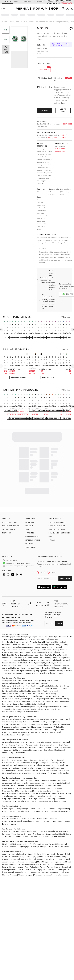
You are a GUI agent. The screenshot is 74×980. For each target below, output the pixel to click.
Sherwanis (57, 737)
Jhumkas (52, 786)
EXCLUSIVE (29, 526)
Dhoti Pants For (37, 807)
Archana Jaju (9, 666)
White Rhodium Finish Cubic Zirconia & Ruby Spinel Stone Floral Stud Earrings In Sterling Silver (52, 329)
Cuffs (22, 776)
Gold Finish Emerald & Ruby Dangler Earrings (61, 402)
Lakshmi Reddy (47, 827)
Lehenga (25, 804)
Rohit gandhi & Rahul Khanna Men (16, 681)
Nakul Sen (46, 642)
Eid (31, 839)
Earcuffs (25, 778)
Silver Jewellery (8, 786)
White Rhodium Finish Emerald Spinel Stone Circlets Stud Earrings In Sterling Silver (24, 329)
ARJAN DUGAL (8, 694)
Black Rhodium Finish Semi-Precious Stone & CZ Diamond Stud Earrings (10, 362)
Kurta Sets (24, 737)
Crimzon (27, 730)
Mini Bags (43, 794)
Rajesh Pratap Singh (10, 648)
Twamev (6, 684)
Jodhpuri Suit (57, 761)
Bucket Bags (32, 794)
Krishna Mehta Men (20, 686)
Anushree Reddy (65, 632)
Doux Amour (48, 722)
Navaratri (53, 839)
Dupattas (7, 745)
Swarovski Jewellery (52, 781)
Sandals (61, 789)
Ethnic (28, 766)
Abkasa (49, 691)
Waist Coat (7, 758)
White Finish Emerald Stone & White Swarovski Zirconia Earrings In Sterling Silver (38, 362)
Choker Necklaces (22, 789)
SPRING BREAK (66, 702)
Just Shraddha (43, 720)
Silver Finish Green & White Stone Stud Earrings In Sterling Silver (52, 402)
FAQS (51, 536)
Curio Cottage (8, 715)
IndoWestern (45, 766)
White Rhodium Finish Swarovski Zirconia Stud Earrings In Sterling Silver (58, 362)
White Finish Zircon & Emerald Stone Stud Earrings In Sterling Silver (50, 402)
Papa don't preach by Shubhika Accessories (20, 728)
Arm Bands (57, 778)
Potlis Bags (13, 791)
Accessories (48, 763)
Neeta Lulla (18, 655)
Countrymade (39, 676)
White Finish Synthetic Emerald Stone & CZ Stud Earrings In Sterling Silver (47, 402)
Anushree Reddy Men (11, 691)
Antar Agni (53, 632)
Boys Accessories (9, 819)
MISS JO (42, 28)
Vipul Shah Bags (51, 725)
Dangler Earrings (40, 786)
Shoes (54, 789)
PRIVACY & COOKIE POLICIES (59, 533)
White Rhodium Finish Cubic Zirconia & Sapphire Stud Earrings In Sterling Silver (61, 329)
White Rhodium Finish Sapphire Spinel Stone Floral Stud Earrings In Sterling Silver (64, 329)
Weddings (42, 842)
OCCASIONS (30, 544)
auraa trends (21, 397)
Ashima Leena (57, 653)
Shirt (38, 817)
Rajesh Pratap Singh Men (29, 678)
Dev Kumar (7, 686)
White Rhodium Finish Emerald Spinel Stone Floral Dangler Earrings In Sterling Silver (19, 329)
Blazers (5, 761)
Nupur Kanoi (56, 642)
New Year (65, 842)
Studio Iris (68, 666)
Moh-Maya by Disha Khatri (34, 715)
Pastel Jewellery (23, 784)
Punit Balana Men (50, 686)
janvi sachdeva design (21, 357)
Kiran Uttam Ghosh (10, 642)
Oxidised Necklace (39, 789)
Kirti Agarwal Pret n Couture (41, 832)
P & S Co (16, 827)
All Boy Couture (22, 832)
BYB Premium (59, 832)
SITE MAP (52, 540)
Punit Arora (7, 699)
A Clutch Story (60, 722)
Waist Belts (48, 791)
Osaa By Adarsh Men (11, 637)
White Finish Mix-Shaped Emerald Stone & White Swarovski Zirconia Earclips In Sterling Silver (7, 362)
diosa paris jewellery (7, 357)
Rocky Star (54, 635)
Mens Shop (7, 768)
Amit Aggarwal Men (10, 689)
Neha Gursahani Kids (54, 829)
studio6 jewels (19, 397)
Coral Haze (38, 725)
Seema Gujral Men (39, 702)
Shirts (26, 755)
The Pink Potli (8, 717)
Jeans (36, 761)
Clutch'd (18, 717)
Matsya (31, 663)
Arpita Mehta (8, 663)
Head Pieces (35, 778)
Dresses (66, 737)
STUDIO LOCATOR (9, 529)
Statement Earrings (24, 786)
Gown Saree (49, 745)
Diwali (5, 839)
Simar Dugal (47, 663)
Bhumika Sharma (62, 655)
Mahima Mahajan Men (25, 697)
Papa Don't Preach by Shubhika (15, 645)
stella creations (35, 357)
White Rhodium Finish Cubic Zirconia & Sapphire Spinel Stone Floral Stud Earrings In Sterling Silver (58, 329)
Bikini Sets (33, 743)
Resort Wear (23, 743)
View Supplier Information (61, 150)
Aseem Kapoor (57, 668)
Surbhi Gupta (66, 663)
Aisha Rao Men (59, 691)
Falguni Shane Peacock (38, 635)
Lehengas (6, 737)
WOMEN (7, 2)
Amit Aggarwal (30, 655)
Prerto (19, 730)
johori (67, 357)
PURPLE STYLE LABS (9, 522)
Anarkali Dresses (15, 807)
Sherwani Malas (9, 766)
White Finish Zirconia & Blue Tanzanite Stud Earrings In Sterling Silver (69, 362)
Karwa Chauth (54, 842)
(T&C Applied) (52, 138)
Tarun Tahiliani (60, 650)
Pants (53, 755)
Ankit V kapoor (52, 676)
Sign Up (59, 618)
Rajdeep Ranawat (60, 645)
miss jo (4, 325)
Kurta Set (65, 804)
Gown (5, 740)
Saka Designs (9, 832)
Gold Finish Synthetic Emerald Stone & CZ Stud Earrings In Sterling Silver (35, 362)
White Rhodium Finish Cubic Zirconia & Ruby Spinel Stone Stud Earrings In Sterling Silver (69, 329)
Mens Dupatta (28, 763)
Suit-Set (13, 761)
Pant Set (32, 768)
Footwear (52, 768)
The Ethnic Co (29, 684)
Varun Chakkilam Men (11, 707)
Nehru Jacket (17, 755)
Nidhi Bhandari (8, 725)
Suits (48, 755)
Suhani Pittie (55, 728)
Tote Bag (52, 794)
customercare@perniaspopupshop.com (16, 565)
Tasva (5, 676)
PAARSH (50, 697)
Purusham (40, 684)
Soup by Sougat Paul (35, 661)
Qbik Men (41, 689)
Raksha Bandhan (41, 839)
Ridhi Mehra (60, 637)
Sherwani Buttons (24, 761)
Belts (68, 789)
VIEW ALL (66, 317)
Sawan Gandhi (20, 663)
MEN (16, 2)
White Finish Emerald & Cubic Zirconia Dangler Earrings (4, 362)
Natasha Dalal (19, 632)
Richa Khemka (28, 666)
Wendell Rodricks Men (13, 704)
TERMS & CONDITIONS (57, 529)
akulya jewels (4, 357)
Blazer (32, 817)
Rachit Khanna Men (28, 691)
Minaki (66, 720)
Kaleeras (17, 778)
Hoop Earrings (8, 789)
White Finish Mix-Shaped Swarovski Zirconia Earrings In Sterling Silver (38, 402)
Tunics (36, 740)
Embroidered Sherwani (12, 817)
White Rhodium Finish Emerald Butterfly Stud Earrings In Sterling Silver (30, 329)
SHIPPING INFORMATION (57, 522)
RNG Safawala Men (36, 699)
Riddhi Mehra (25, 648)
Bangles (44, 776)
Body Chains (46, 778)
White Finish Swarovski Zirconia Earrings (47, 362)
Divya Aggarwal (35, 658)
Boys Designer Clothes (11, 814)
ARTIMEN (41, 691)
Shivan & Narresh (19, 640)
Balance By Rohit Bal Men (33, 704)
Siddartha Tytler (46, 650)
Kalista (64, 640)
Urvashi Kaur (45, 668)
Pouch (39, 791)
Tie (59, 768)
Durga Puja (22, 842)
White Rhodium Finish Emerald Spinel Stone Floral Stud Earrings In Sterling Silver (10, 329)
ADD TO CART (63, 110)
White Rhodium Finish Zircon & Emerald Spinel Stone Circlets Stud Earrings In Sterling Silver (13, 329)
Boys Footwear (64, 817)
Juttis (4, 791)
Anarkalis (15, 737)
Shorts (54, 758)
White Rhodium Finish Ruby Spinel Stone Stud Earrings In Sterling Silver (41, 329)
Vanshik (44, 678)
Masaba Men (41, 697)
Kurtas (41, 755)
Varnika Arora (52, 715)
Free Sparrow (39, 829)
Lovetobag (37, 722)
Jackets (48, 743)
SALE (27, 529)
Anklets (66, 778)
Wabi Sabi (48, 681)
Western (35, 766)
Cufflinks (20, 766)
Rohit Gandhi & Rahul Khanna (14, 650)
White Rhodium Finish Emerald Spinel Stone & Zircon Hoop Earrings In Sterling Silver (21, 329)
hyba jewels (30, 357)
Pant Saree (60, 745)
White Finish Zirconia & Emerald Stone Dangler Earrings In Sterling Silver (30, 362)
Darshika (62, 684)
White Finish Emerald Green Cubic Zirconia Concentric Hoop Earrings (27, 402)
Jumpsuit (38, 763)
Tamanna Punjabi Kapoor (14, 668)
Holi (10, 839)
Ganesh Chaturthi (9, 842)
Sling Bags (6, 794)
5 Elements (20, 725)
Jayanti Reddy (54, 640)
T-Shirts (62, 758)
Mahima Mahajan (26, 642)
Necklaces (6, 776)
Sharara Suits (55, 804)
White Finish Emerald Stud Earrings (67, 362)
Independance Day (21, 839)
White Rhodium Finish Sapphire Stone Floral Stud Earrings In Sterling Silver (44, 329)
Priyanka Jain (20, 661)
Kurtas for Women (44, 737)
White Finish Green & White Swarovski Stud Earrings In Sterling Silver (24, 362)
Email (41, 572)
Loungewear (59, 763)
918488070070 (66, 3)
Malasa (56, 663)
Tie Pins (16, 758)
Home (5, 22)
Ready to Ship (8, 748)
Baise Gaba (49, 637)
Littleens (68, 829)
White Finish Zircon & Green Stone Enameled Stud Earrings (69, 402)
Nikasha (67, 653)
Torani (38, 663)
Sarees (32, 737)
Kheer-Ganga (16, 684)
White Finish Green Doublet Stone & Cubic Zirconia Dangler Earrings (13, 402)
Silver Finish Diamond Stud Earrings (21, 402)
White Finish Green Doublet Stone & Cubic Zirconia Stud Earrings (13, 362)
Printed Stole (60, 797)
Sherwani (34, 755)
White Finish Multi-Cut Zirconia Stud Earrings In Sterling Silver (33, 362)
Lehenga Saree (36, 745)
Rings (37, 776)
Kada (48, 789)
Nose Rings (62, 776)
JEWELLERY (26, 2)
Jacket (25, 817)
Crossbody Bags (19, 794)
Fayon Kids (7, 827)
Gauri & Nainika (40, 640)
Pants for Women (9, 743)
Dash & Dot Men (15, 676)
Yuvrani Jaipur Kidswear (22, 829)
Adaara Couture (55, 666)
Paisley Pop (44, 728)
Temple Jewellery (38, 784)
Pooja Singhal (32, 632)
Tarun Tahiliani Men (27, 689)
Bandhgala (16, 763)
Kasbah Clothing (63, 694)
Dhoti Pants (63, 740)
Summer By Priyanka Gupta (32, 637)
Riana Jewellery (9, 722)
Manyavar (6, 640)
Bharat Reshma (51, 684)
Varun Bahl (8, 655)
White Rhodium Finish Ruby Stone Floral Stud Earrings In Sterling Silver (47, 329)
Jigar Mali (43, 666)
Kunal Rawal (65, 681)
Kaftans (29, 740)
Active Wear (42, 768)
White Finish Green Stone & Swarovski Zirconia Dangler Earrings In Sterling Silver (44, 362)
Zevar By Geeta (9, 720)
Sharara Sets (14, 740)
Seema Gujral (33, 650)
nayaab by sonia (10, 357)
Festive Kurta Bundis (60, 766)
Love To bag (64, 715)
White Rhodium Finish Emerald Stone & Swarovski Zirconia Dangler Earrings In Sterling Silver (64, 362)
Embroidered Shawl (46, 797)
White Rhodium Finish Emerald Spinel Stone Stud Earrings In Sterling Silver (7, 329)
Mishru (38, 642)
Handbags (31, 791)
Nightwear (17, 745)
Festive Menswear (20, 768)
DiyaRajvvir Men (21, 694)
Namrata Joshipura (46, 655)
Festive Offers (21, 748)
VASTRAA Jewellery (40, 717)
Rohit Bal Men (36, 681)
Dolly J (25, 635)
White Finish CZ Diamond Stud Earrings (33, 402)
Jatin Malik (50, 689)
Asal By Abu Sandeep (12, 635)
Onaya (30, 640)
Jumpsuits (57, 743)
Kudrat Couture (8, 697)
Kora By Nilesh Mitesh (30, 707)
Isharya (18, 715)
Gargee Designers (36, 694)
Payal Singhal (8, 653)
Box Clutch (17, 797)
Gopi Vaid (50, 661)
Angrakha (6, 763)
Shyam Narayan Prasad (53, 658)
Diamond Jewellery (55, 784)
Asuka (56, 681)
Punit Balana (46, 645)
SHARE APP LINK (65, 578)
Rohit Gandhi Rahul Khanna (39, 653)
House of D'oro (56, 720)
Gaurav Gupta (20, 653)
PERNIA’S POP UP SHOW (11, 526)
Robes (48, 758)
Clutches (22, 791)
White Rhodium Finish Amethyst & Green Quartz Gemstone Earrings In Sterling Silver (21, 362)
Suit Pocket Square (28, 758)
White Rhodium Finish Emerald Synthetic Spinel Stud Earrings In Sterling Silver (16, 329)
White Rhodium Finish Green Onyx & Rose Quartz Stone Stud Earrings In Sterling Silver (55, 362)
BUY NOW (44, 110)
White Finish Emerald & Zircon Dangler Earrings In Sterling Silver (41, 362)
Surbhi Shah (22, 658)
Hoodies (41, 758)
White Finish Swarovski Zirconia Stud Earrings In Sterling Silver (27, 362)
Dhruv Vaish (27, 676)
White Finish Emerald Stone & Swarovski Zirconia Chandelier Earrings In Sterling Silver (41, 402)
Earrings (15, 776)
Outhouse (26, 717)
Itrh (36, 666)
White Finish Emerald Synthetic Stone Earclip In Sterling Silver (16, 362)
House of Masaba (62, 661)
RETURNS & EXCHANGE (57, 526)
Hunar (57, 717)
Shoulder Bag (62, 794)
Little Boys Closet (61, 827)
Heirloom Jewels (9, 781)
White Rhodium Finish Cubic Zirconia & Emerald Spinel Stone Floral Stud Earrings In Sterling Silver (4, 329)
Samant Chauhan (9, 658)
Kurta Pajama (45, 761)
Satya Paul (43, 632)
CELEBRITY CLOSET (32, 536)
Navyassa (6, 829)
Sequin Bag (7, 797)
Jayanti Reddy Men (53, 704)
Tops (22, 740)
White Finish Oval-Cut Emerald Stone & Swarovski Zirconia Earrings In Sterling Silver (50, 362)
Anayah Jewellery (24, 722)
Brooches (65, 768)
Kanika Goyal (8, 661)
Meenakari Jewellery (34, 781)
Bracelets (30, 776)
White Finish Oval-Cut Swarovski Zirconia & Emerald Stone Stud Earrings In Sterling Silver (52, 362)
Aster (51, 717)
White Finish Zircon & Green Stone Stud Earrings (19, 402)
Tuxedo (67, 761)
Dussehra (62, 839)
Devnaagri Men (35, 686)
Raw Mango (7, 632)
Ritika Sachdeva (9, 730)
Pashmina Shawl (30, 797)
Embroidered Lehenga (39, 804)
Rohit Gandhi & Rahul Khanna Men (16, 702)
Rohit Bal (60, 648)
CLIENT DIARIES (31, 547)
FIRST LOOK (7, 533)
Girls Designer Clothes (11, 804)
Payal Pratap (34, 645)
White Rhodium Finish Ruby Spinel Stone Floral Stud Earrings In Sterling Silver (38, 329)
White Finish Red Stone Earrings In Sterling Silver (64, 402)
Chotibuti (35, 827)
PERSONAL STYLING (33, 540)
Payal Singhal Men (62, 697)
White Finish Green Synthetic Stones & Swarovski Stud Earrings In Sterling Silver (19, 362)
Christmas (33, 842)
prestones (61, 397)
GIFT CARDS (30, 533)
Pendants (21, 781)
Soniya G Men (53, 702)
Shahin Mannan (32, 668)
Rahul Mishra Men (20, 699)
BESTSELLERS (30, 522)
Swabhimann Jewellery (26, 720)
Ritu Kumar (51, 648)
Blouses (26, 745)
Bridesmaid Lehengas (49, 740)
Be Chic (29, 725)
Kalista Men (50, 694)
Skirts (41, 743)
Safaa (18, 666)
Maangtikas (7, 778)
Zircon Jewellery (9, 784)
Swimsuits (67, 743)
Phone (53, 572)
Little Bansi (26, 827)
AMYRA (61, 725)
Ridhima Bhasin (38, 648)
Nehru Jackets (43, 814)
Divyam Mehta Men (10, 678)
